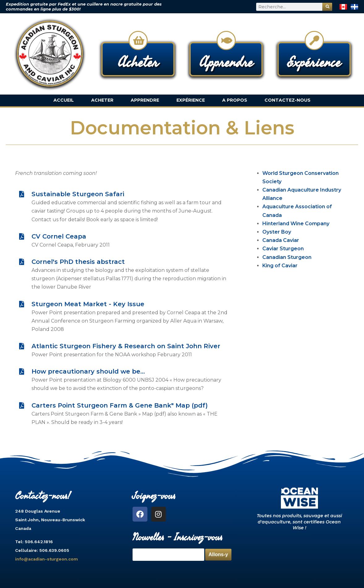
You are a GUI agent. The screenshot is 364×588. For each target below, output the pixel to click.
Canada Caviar (281, 240)
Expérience (191, 100)
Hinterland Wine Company (296, 224)
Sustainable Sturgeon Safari (78, 194)
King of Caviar (280, 266)
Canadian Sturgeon (287, 257)
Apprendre (145, 100)
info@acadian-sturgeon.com (47, 559)
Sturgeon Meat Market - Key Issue (88, 304)
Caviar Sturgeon (283, 249)
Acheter (102, 100)
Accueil (64, 100)
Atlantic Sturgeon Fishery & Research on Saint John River (126, 346)
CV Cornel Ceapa (59, 236)
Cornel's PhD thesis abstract (78, 262)
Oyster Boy (277, 232)
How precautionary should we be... (88, 371)
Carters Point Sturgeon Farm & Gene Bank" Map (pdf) (120, 405)
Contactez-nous (288, 100)
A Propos (235, 100)
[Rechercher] (327, 7)
